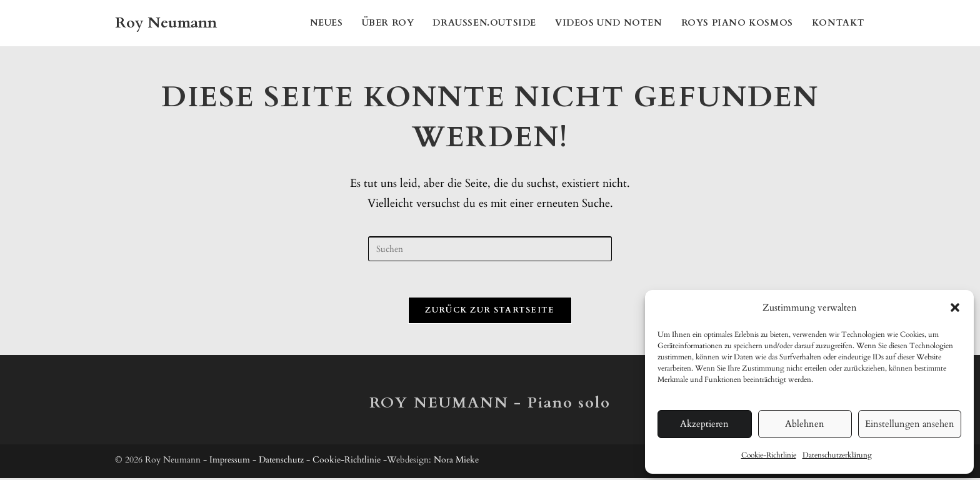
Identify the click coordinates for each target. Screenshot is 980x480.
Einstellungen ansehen (910, 424)
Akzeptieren (704, 424)
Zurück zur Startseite (490, 312)
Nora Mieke (456, 462)
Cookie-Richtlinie (769, 455)
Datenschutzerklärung (837, 455)
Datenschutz (281, 462)
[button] (955, 307)
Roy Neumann (166, 23)
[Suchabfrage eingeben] (490, 249)
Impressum (230, 462)
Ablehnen (805, 424)
